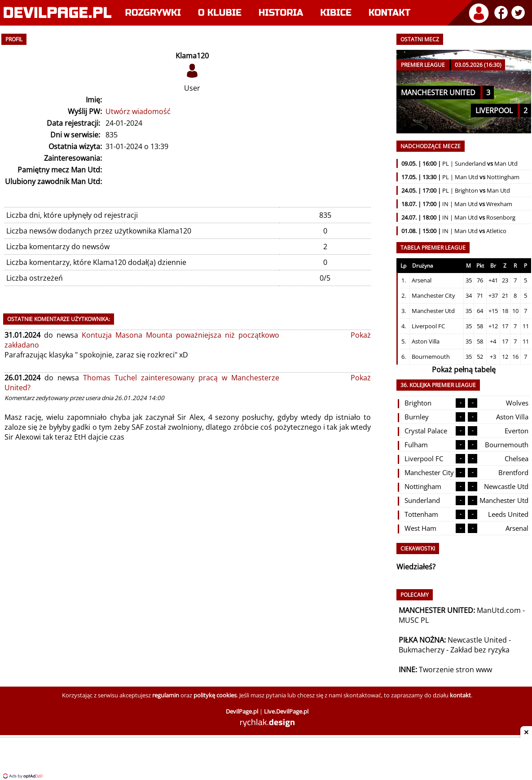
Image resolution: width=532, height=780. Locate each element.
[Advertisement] (266, 760)
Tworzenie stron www (455, 670)
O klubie (220, 13)
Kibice (336, 13)
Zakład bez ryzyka (480, 650)
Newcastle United (477, 640)
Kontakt (389, 13)
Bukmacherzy (422, 650)
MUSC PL (414, 620)
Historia (281, 13)
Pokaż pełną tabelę (464, 370)
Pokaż (361, 335)
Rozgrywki (153, 13)
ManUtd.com (499, 610)
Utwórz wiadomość (138, 111)
